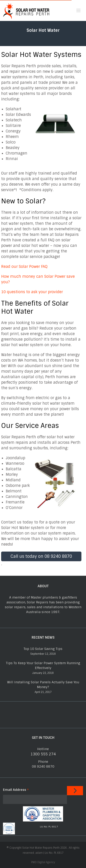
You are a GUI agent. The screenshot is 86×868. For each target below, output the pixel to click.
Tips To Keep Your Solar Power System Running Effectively (43, 665)
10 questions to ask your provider (32, 292)
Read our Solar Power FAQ (24, 267)
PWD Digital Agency (43, 862)
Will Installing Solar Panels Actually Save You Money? (43, 685)
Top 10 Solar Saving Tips (43, 649)
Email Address (16, 790)
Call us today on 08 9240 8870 (41, 556)
